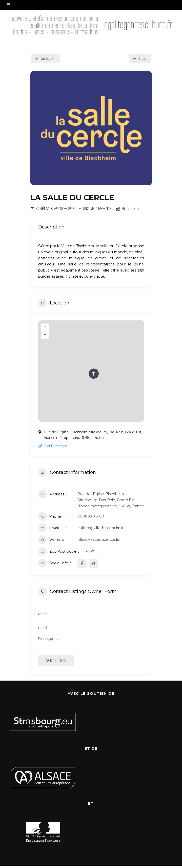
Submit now (56, 663)
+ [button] (45, 327)
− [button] (45, 335)
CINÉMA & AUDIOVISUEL (56, 209)
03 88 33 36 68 (91, 516)
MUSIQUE (86, 209)
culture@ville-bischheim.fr (100, 528)
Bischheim (130, 209)
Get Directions (53, 446)
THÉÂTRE (104, 209)
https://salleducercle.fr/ (99, 539)
